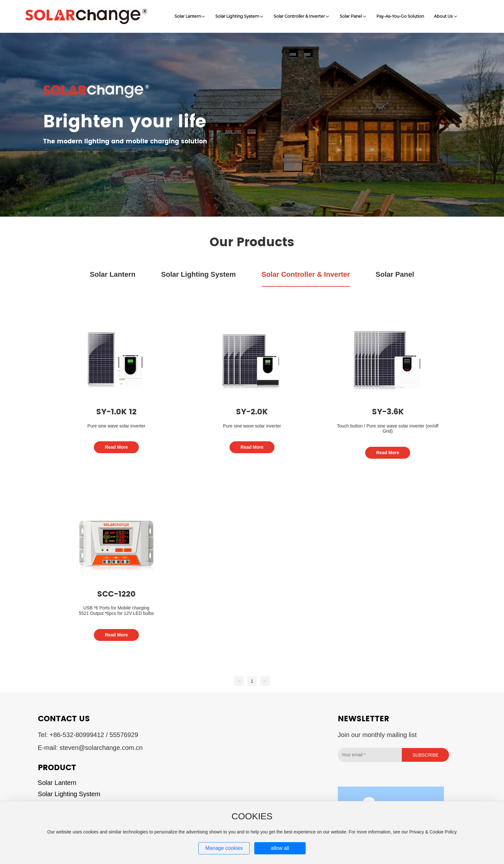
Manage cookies (224, 848)
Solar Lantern (57, 783)
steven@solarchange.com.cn (101, 748)
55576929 (124, 735)
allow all (280, 848)
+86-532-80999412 (77, 735)
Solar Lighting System (69, 794)
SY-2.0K (252, 412)
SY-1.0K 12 (116, 412)
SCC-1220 (116, 594)
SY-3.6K (388, 412)
